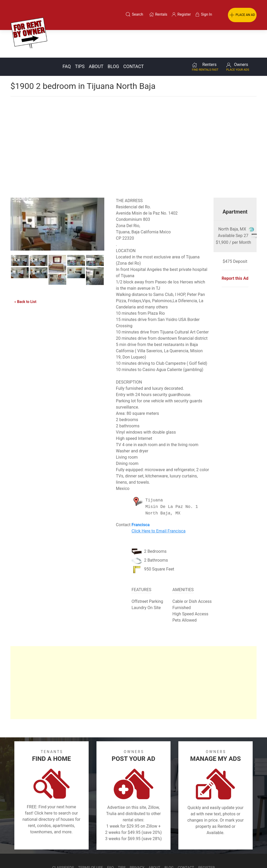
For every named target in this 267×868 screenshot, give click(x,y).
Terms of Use (91, 840)
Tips (80, 39)
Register (206, 840)
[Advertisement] (133, 111)
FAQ (67, 39)
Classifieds (63, 840)
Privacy (137, 840)
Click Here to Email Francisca (158, 503)
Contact (134, 39)
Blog (113, 39)
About (96, 39)
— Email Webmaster (247, 853)
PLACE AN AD (242, 15)
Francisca (140, 497)
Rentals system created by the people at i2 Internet (189, 853)
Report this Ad (235, 251)
